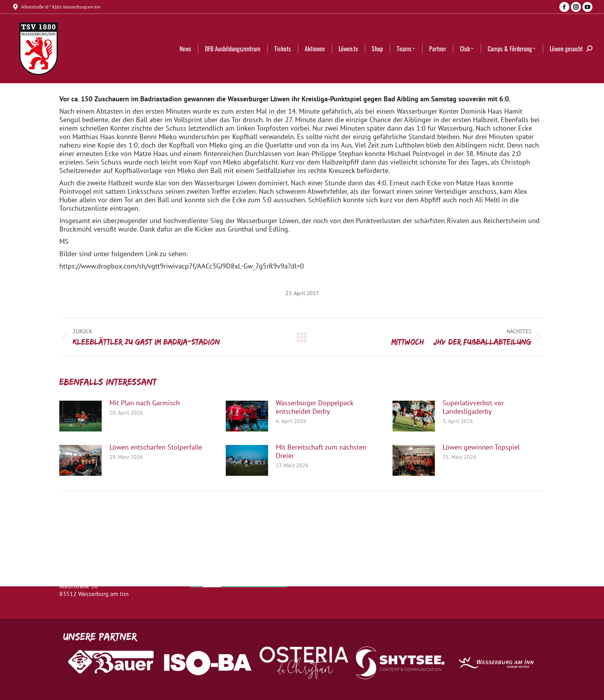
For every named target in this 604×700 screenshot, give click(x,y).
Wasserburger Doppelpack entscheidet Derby (315, 407)
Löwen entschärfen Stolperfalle (156, 447)
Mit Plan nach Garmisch (145, 403)
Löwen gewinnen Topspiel (481, 447)
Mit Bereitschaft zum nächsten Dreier (321, 452)
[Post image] (81, 416)
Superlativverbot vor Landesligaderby (473, 407)
